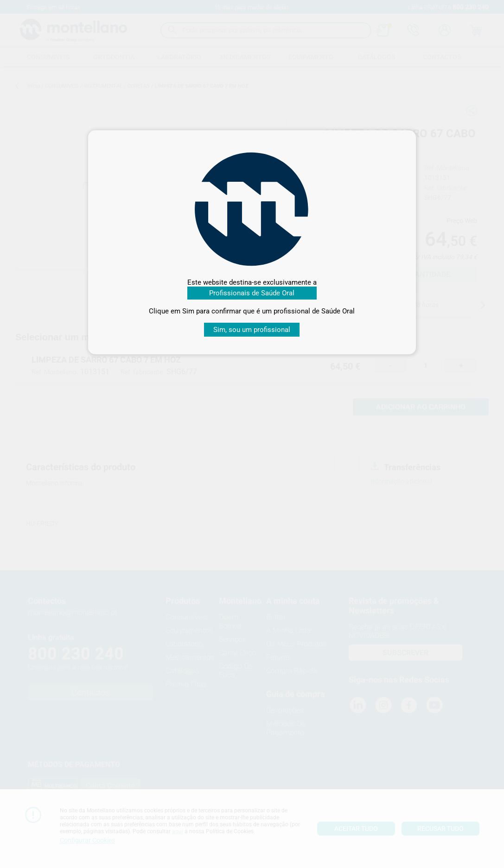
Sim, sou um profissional (252, 330)
